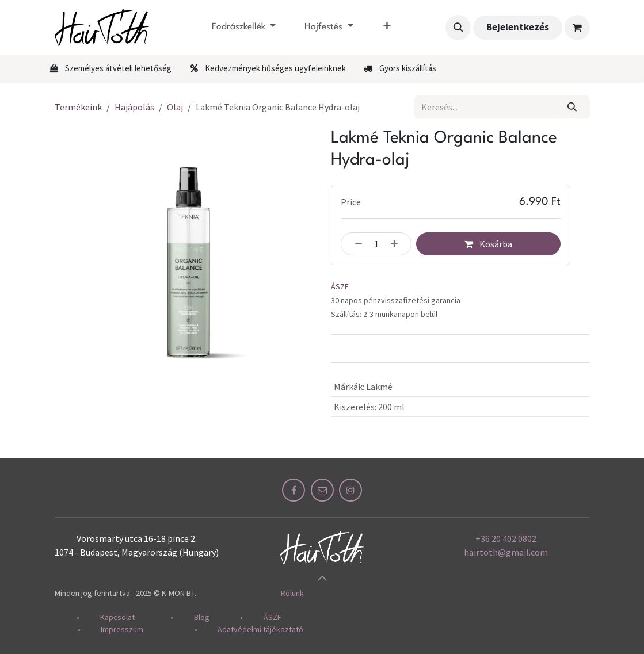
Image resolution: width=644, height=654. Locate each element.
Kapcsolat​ (124, 617)
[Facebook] (294, 490)
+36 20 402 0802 (506, 538)
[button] (458, 28)
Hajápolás (134, 107)
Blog (202, 617)
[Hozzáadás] (398, 244)
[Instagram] (350, 490)
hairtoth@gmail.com (506, 552)
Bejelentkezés (518, 27)
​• (88, 617)
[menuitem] (244, 28)
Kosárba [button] (488, 244)
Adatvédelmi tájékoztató (260, 629)
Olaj (175, 107)
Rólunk (292, 593)
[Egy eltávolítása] (355, 244)
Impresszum (122, 629)
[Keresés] (572, 107)
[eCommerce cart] (577, 28)
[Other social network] (322, 490)
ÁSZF (340, 287)
